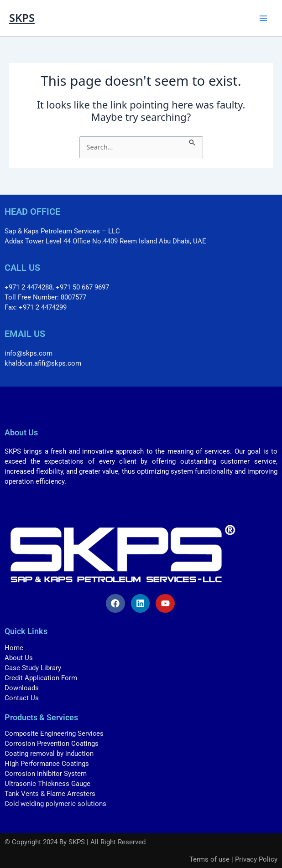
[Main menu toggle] (263, 18)
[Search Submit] (192, 141)
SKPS (22, 18)
